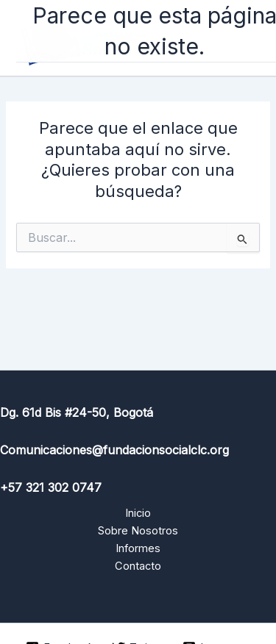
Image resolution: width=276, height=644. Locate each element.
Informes (138, 548)
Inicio (138, 513)
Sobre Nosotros (138, 531)
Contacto (138, 566)
